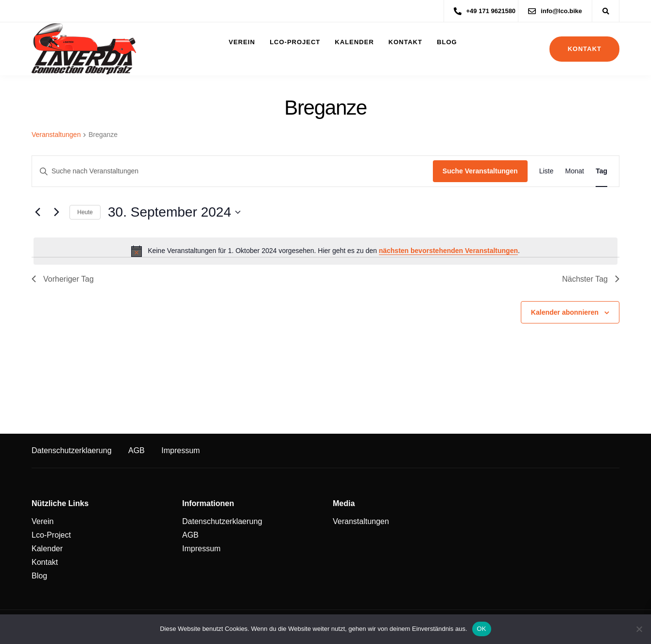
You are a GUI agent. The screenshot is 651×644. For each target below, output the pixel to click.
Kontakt (406, 42)
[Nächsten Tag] (56, 212)
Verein (242, 42)
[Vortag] (37, 212)
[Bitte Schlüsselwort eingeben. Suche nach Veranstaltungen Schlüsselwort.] (232, 171)
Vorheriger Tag (63, 279)
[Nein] (639, 629)
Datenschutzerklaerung (72, 450)
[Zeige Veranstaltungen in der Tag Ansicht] (601, 171)
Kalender (354, 42)
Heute (85, 212)
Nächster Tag (591, 279)
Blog (447, 42)
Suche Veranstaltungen (480, 171)
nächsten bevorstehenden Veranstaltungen (448, 251)
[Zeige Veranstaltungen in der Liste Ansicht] (547, 171)
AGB (137, 450)
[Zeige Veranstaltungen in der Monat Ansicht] (574, 171)
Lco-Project (295, 42)
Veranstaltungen (56, 135)
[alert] (325, 251)
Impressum (180, 450)
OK (482, 629)
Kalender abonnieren (565, 312)
